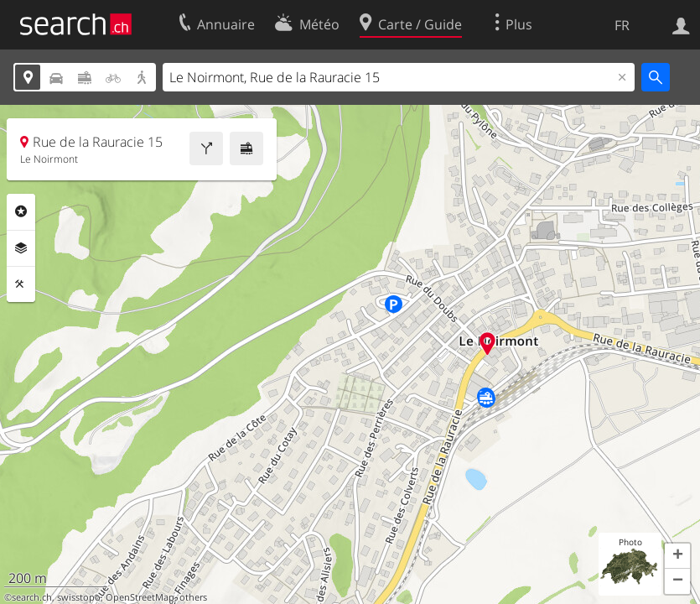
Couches (21, 248)
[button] (677, 556)
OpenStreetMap (140, 597)
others (193, 597)
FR (622, 25)
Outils (21, 284)
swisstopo (79, 597)
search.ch (32, 597)
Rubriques (21, 211)
